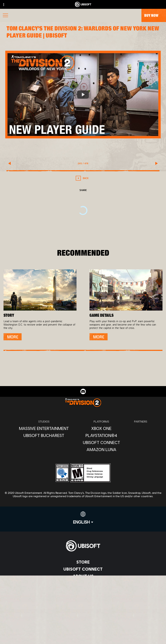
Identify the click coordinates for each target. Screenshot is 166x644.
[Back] (83, 178)
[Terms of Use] (83, 615)
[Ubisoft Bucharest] (44, 435)
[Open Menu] (5, 16)
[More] (13, 337)
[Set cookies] (83, 638)
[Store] (83, 562)
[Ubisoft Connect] (83, 569)
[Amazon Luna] (101, 449)
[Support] (83, 590)
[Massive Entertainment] (44, 428)
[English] (83, 518)
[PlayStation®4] (101, 435)
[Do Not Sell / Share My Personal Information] (83, 626)
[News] (83, 583)
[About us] (83, 576)
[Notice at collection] (83, 620)
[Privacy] (83, 609)
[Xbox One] (101, 428)
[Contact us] (83, 603)
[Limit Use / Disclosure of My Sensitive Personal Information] (83, 632)
